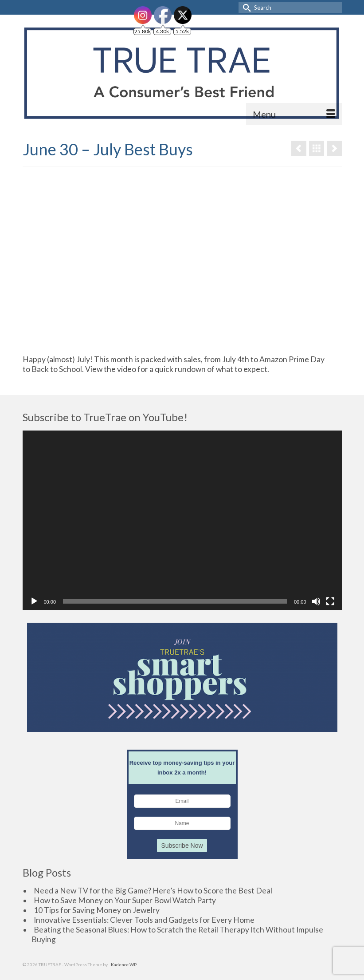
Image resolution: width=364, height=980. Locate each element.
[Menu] (294, 114)
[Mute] (316, 601)
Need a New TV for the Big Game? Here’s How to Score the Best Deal (153, 891)
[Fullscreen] (330, 601)
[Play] (34, 601)
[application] (182, 520)
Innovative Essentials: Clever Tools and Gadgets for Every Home (144, 920)
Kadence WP (124, 964)
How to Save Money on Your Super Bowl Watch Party (125, 900)
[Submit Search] (245, 7)
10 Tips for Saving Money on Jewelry (97, 910)
